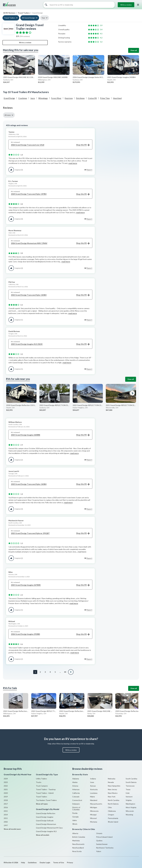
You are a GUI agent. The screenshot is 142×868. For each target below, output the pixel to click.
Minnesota (94, 811)
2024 (6, 779)
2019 (6, 797)
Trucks (39, 782)
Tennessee (130, 786)
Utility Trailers (41, 779)
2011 (6, 818)
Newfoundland (78, 848)
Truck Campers (42, 786)
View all (134, 50)
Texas (128, 789)
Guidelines (32, 862)
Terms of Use (59, 862)
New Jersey (112, 789)
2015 (6, 811)
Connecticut (77, 800)
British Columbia (79, 837)
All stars (8, 115)
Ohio (110, 807)
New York (112, 797)
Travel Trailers (10, 18)
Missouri (93, 818)
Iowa (92, 782)
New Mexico (113, 793)
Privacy (70, 862)
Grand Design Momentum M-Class (49, 828)
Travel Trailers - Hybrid (45, 793)
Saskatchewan (102, 844)
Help (23, 862)
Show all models (43, 835)
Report (89, 170)
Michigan (94, 807)
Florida (75, 813)
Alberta (75, 833)
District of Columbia (76, 808)
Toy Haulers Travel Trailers (46, 800)
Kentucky (94, 789)
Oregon (111, 815)
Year (43, 18)
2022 (6, 786)
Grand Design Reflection (46, 813)
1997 (6, 825)
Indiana (93, 779)
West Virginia (131, 807)
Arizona (75, 786)
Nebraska (112, 779)
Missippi (93, 815)
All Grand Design (28, 18)
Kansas (93, 786)
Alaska (75, 782)
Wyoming (129, 815)
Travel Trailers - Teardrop (46, 789)
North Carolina (114, 800)
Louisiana (94, 793)
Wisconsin (130, 811)
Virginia (129, 800)
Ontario (99, 833)
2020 (6, 793)
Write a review (126, 5)
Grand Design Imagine (45, 817)
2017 (6, 804)
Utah (128, 793)
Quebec (99, 841)
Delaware (76, 804)
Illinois (75, 824)
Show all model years (12, 829)
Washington (130, 804)
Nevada (111, 782)
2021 (6, 789)
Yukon (99, 851)
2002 (6, 822)
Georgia (75, 817)
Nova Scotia (77, 851)
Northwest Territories (105, 848)
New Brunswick (78, 844)
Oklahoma (112, 811)
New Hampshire (114, 786)
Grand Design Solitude (45, 821)
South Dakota (131, 782)
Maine (92, 797)
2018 (6, 800)
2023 (6, 782)
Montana (94, 822)
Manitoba (76, 841)
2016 (6, 807)
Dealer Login (45, 862)
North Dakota (113, 804)
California (76, 793)
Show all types (42, 804)
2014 (6, 815)
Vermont (129, 797)
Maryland (94, 800)
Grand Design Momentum (46, 824)
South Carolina (131, 779)
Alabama (76, 779)
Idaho (75, 820)
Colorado (76, 797)
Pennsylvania (113, 818)
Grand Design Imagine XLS (46, 831)
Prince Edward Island (104, 837)
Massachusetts (96, 804)
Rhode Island (113, 822)
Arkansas (76, 789)
